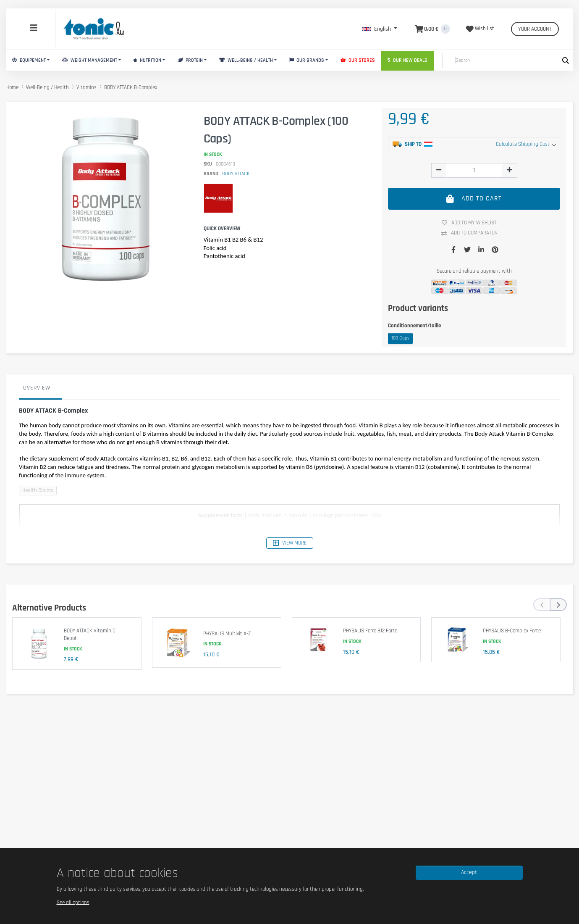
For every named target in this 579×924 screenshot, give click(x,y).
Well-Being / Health (246, 60)
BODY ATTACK (236, 174)
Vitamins (86, 87)
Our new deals (407, 60)
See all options (73, 902)
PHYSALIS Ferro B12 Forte (370, 631)
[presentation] (542, 605)
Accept (469, 872)
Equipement (29, 60)
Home (12, 87)
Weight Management (90, 60)
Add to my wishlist (472, 223)
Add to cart (474, 199)
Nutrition (147, 60)
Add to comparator (473, 233)
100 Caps (400, 338)
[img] (439, 170)
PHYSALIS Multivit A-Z (227, 634)
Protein (190, 60)
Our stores (358, 60)
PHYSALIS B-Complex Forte (512, 631)
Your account (535, 29)
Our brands (307, 60)
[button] (380, 29)
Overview (37, 388)
